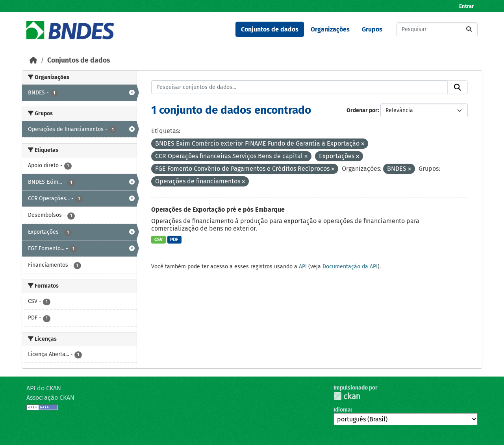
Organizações (330, 29)
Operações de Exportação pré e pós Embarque (218, 210)
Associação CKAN (50, 398)
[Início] (33, 60)
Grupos (372, 29)
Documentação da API (350, 267)
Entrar (466, 6)
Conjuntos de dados (270, 29)
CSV (158, 240)
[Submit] (469, 29)
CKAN (347, 396)
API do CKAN (44, 388)
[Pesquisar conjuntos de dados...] (437, 29)
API (303, 267)
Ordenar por (362, 110)
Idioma (342, 410)
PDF (174, 240)
